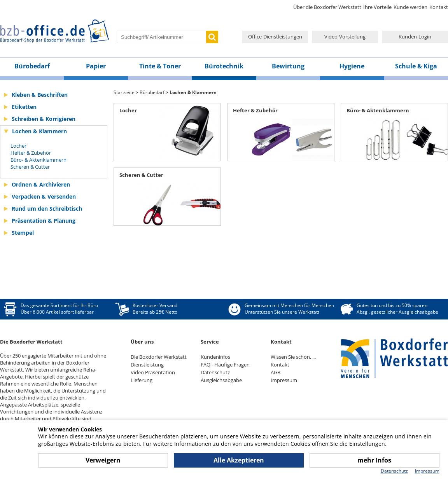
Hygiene (352, 66)
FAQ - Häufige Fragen (225, 365)
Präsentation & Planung (44, 221)
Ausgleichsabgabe (221, 380)
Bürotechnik (224, 66)
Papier (96, 66)
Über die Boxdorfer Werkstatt (327, 7)
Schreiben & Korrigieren (44, 119)
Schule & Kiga (416, 66)
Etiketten (24, 107)
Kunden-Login (415, 37)
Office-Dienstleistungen (275, 37)
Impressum (284, 380)
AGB (276, 372)
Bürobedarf (32, 66)
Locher (18, 146)
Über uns (142, 342)
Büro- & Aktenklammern (38, 160)
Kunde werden (410, 7)
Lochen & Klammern (39, 131)
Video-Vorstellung (345, 37)
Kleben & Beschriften (40, 95)
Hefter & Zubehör (31, 153)
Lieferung (142, 380)
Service (210, 342)
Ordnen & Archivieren (41, 184)
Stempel (23, 233)
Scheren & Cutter (30, 167)
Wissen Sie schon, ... (293, 357)
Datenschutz (215, 372)
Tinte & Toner (160, 66)
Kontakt (439, 7)
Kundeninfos (215, 357)
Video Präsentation (153, 372)
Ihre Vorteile (377, 7)
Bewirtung (288, 66)
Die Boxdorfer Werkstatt (159, 357)
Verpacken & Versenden (44, 196)
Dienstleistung (147, 365)
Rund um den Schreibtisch (47, 209)
